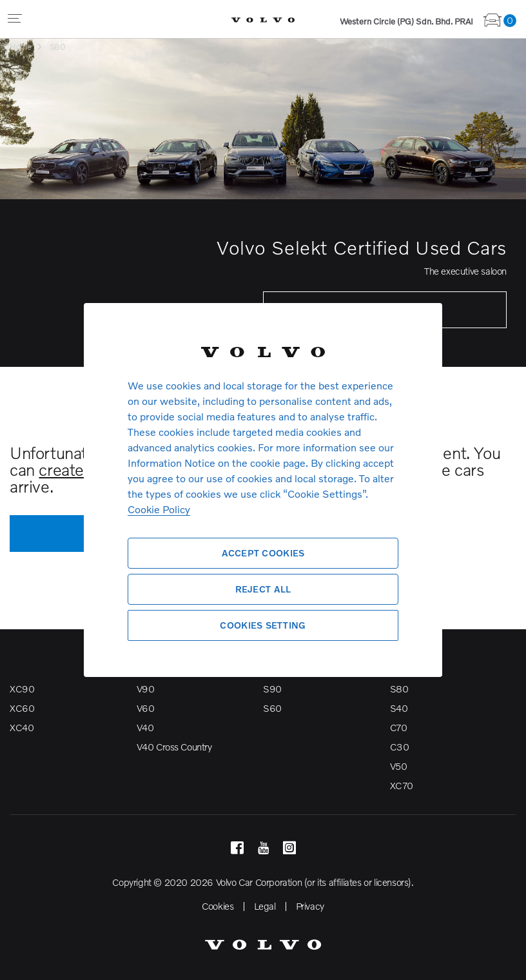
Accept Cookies (263, 553)
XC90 (22, 689)
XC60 (22, 708)
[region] (263, 490)
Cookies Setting (263, 625)
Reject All (263, 589)
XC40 (22, 727)
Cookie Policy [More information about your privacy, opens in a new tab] (159, 509)
